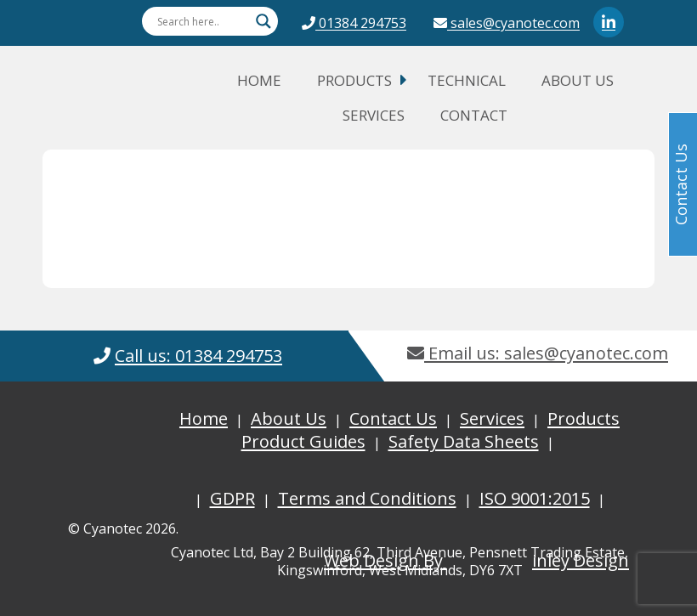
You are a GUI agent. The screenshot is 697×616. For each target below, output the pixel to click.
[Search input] (202, 21)
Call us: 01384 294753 (198, 356)
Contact (474, 115)
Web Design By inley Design (476, 560)
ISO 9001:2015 (535, 498)
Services (374, 115)
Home (259, 80)
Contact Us (393, 418)
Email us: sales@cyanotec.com (538, 353)
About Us (578, 80)
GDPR (232, 498)
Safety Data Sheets (464, 441)
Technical (467, 80)
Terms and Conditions (367, 498)
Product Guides (303, 441)
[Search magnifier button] (263, 21)
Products (354, 80)
